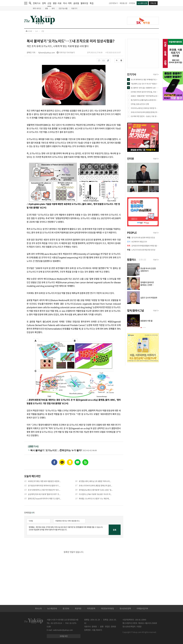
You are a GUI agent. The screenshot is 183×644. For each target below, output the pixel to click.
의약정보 (132, 3)
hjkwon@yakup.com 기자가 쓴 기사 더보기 (56, 52)
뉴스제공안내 (52, 608)
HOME (29, 31)
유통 (47, 8)
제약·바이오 (37, 8)
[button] (141, 328)
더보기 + (156, 74)
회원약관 (78, 608)
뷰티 (53, 8)
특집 (92, 3)
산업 (49, 4)
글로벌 (76, 3)
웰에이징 (84, 3)
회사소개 (38, 608)
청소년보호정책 (125, 608)
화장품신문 (123, 3)
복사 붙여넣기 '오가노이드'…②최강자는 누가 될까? (56, 450)
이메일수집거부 (142, 608)
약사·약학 (67, 3)
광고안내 (66, 608)
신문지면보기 (113, 3)
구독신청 (153, 3)
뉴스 (37, 31)
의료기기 (74, 8)
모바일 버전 (64, 636)
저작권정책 (91, 608)
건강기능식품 (63, 8)
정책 (44, 3)
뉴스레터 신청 (142, 3)
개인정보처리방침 (107, 608)
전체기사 (37, 3)
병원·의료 (57, 3)
